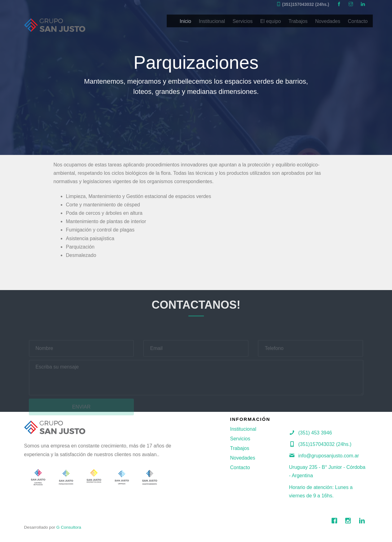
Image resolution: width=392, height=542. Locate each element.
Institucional (212, 21)
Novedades (328, 21)
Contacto (358, 21)
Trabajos (298, 21)
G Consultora (69, 527)
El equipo (271, 21)
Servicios (242, 21)
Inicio (185, 21)
